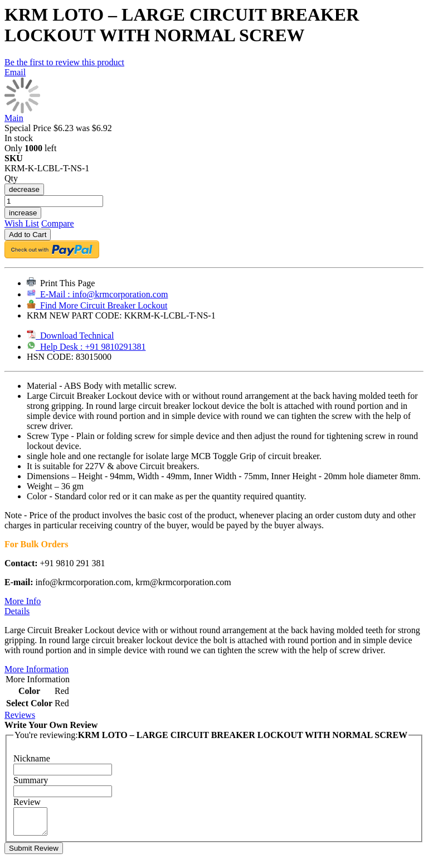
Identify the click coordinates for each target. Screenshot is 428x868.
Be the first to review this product (64, 62)
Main (14, 118)
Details (17, 611)
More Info (23, 601)
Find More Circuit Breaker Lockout (97, 305)
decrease (24, 189)
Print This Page (61, 283)
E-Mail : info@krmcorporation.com (97, 294)
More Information (37, 669)
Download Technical (70, 336)
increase (23, 213)
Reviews (20, 715)
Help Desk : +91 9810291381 (86, 347)
